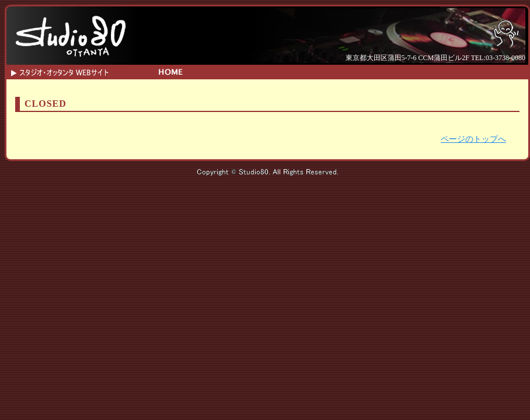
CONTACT (345, 71)
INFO (257, 71)
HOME (170, 71)
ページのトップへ (473, 139)
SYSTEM (301, 71)
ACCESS (388, 71)
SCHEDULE (213, 71)
